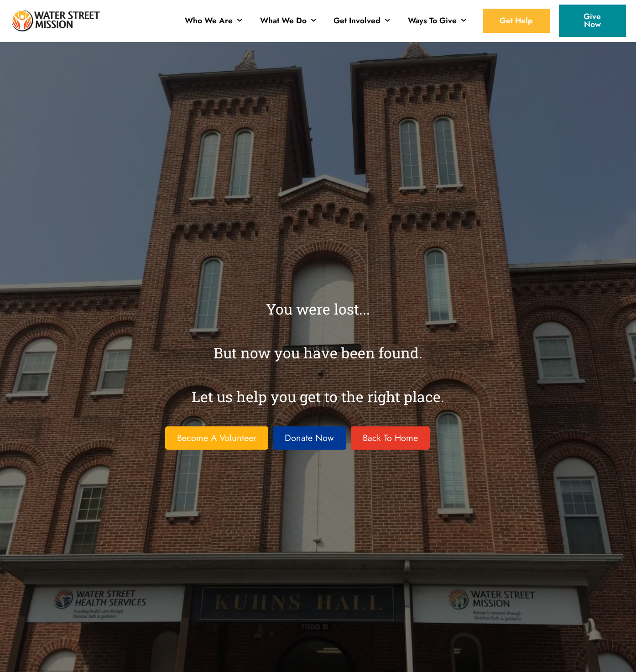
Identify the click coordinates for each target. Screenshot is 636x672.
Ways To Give (437, 19)
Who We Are (214, 19)
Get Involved (362, 19)
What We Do (288, 19)
